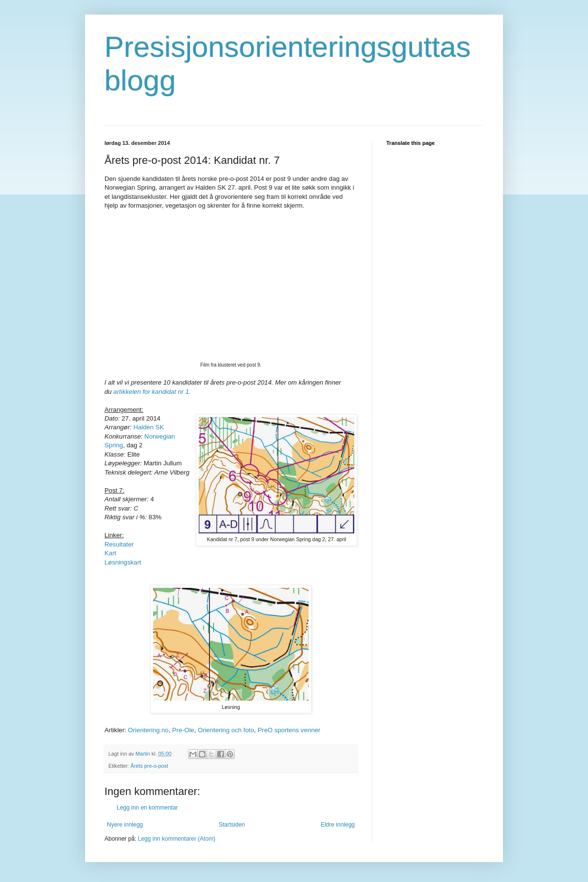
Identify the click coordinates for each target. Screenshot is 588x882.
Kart (110, 553)
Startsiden (232, 825)
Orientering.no (148, 730)
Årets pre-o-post (149, 766)
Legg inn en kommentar (147, 808)
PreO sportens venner (289, 730)
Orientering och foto (226, 730)
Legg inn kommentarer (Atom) (177, 839)
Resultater (119, 544)
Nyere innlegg (125, 825)
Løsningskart (123, 562)
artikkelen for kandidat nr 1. (152, 392)
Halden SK (148, 427)
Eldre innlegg (338, 825)
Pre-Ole (183, 730)
